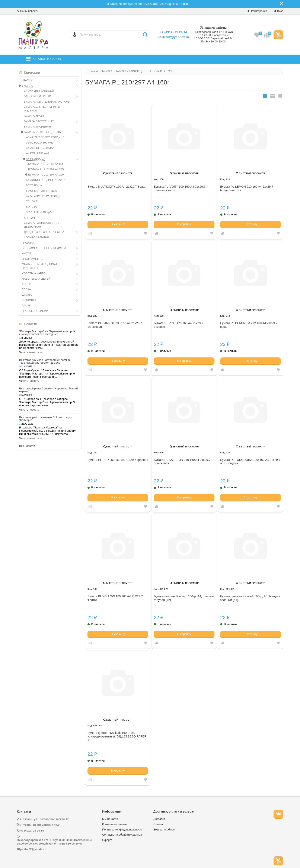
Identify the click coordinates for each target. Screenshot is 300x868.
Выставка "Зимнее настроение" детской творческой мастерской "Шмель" (45, 361)
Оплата (158, 824)
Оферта (107, 840)
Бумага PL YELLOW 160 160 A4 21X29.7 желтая (115, 598)
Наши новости (27, 11)
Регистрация (257, 11)
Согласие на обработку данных (122, 835)
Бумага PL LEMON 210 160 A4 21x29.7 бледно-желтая (247, 188)
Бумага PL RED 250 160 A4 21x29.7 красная (118, 460)
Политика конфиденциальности (122, 830)
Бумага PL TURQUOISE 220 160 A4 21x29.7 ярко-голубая (250, 462)
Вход (278, 11)
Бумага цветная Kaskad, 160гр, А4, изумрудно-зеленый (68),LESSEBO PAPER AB (117, 736)
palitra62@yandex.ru (173, 37)
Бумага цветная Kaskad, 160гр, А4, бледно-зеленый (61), (250, 598)
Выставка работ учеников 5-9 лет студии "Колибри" (45, 419)
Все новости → (29, 446)
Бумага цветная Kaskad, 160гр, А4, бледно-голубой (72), (184, 598)
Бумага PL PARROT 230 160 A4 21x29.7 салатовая (115, 325)
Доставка (159, 819)
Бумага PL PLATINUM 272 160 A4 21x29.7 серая (249, 325)
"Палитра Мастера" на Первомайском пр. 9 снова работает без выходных (47, 333)
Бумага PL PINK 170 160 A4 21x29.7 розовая (178, 325)
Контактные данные (115, 824)
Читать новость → (31, 352)
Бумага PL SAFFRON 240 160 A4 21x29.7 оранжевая (182, 462)
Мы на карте (110, 819)
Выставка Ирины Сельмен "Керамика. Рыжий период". (49, 390)
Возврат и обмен (164, 830)
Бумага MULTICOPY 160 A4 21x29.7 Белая (117, 187)
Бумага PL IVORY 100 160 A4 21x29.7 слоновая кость (180, 188)
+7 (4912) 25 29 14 (173, 32)
